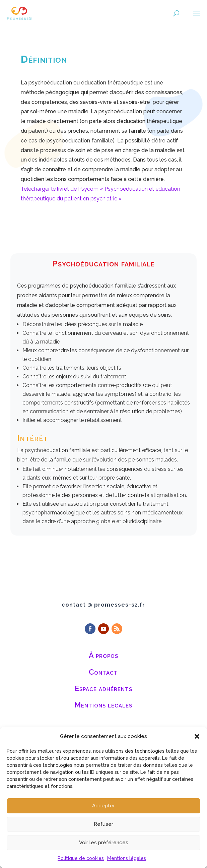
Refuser (103, 824)
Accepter (103, 806)
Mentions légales (127, 858)
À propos (103, 655)
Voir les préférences (104, 843)
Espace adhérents (103, 688)
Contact (103, 672)
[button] (197, 736)
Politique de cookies (81, 858)
